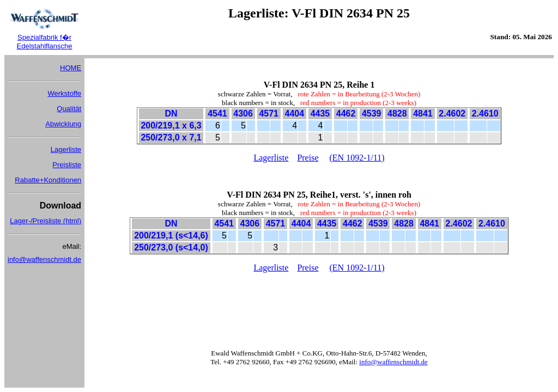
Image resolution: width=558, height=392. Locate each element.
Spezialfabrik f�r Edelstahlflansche (45, 42)
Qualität (69, 109)
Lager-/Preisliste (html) (46, 221)
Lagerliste (66, 149)
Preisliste (67, 165)
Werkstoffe (64, 93)
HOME (71, 68)
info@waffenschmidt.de (44, 259)
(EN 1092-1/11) (357, 158)
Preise (308, 158)
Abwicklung (63, 124)
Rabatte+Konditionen (48, 180)
